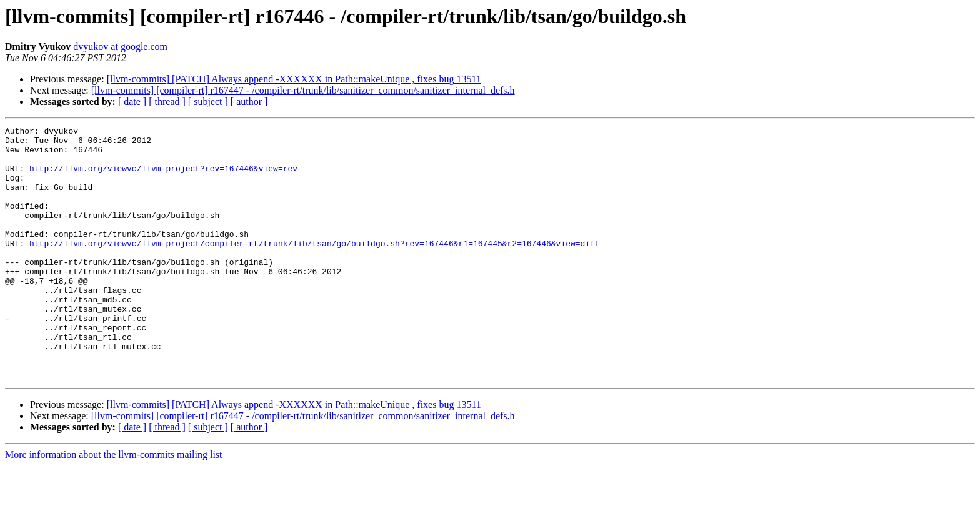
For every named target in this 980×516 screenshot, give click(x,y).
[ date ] (132, 102)
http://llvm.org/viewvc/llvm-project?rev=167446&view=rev (163, 177)
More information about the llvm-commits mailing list (114, 505)
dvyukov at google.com (120, 47)
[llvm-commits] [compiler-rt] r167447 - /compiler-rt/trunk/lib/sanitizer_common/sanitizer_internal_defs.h (303, 90)
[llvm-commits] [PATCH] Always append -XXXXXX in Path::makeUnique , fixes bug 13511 (294, 79)
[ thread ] (167, 102)
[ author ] (249, 102)
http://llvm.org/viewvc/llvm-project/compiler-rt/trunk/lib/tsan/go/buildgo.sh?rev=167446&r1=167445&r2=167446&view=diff (315, 267)
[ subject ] (208, 102)
